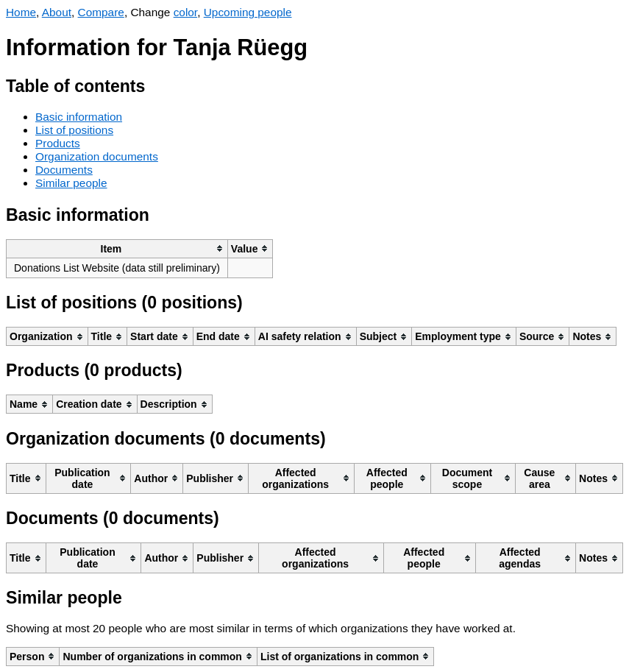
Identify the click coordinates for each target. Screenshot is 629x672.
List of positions (74, 130)
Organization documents (97, 156)
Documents (64, 170)
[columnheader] (117, 248)
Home (21, 12)
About (57, 12)
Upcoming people (248, 12)
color (186, 12)
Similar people (71, 183)
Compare (101, 12)
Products (58, 143)
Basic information (79, 117)
